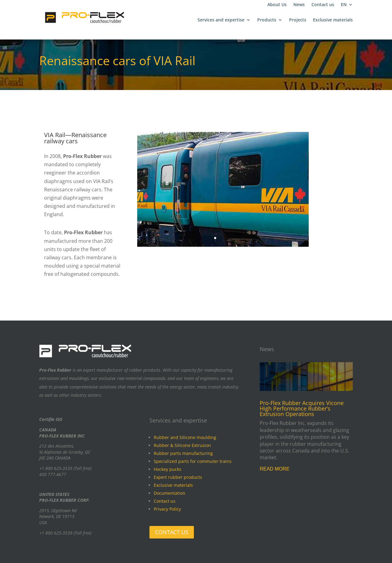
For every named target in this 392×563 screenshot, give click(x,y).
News (299, 5)
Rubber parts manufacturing (183, 453)
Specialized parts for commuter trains (193, 461)
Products (267, 20)
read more (275, 469)
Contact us (323, 5)
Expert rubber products (178, 477)
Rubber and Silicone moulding (185, 437)
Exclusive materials (333, 20)
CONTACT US (172, 532)
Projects (298, 20)
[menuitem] (347, 6)
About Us (277, 5)
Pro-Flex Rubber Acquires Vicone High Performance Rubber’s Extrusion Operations (302, 408)
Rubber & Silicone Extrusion (182, 445)
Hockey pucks (168, 469)
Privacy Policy (167, 509)
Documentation (170, 493)
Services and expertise (221, 20)
